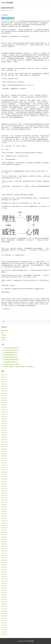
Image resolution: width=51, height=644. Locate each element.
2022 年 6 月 (4, 481)
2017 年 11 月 (4, 609)
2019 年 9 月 (4, 558)
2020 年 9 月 (4, 530)
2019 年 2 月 (4, 574)
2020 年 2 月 (4, 546)
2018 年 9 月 (4, 586)
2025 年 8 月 (4, 393)
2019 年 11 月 (4, 553)
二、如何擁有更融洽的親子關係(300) (10, 350)
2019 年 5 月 (4, 567)
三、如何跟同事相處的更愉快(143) (10, 353)
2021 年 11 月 (4, 498)
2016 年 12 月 (4, 634)
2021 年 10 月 (4, 500)
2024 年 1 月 (4, 437)
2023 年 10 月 (4, 444)
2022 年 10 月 (4, 472)
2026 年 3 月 (4, 377)
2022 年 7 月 (4, 479)
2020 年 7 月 (4, 535)
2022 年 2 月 (4, 491)
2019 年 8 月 (4, 560)
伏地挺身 (3, 335)
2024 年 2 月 (4, 435)
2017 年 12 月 (4, 607)
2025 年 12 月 (4, 384)
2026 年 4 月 (4, 375)
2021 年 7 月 (4, 507)
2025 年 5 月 (4, 400)
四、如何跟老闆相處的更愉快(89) (9, 355)
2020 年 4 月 (4, 542)
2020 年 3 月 (4, 544)
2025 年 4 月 (4, 402)
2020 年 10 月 (4, 528)
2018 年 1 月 (4, 604)
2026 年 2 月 (4, 379)
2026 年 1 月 (4, 382)
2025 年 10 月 (4, 389)
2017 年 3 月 (4, 627)
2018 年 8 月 (4, 588)
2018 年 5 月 (4, 595)
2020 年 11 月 (4, 525)
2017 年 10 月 (4, 611)
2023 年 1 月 (4, 465)
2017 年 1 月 (4, 632)
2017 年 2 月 (4, 630)
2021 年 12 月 (4, 495)
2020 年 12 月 (4, 523)
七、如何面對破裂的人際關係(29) (9, 362)
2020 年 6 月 (4, 537)
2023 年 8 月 (4, 449)
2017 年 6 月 (4, 620)
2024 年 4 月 (4, 430)
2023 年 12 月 (4, 440)
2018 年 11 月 (4, 581)
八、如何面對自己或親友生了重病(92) (10, 364)
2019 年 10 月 (4, 556)
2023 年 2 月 (4, 463)
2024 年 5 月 (4, 428)
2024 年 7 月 (4, 423)
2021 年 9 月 (4, 502)
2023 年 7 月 (4, 451)
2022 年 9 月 (4, 474)
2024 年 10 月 (4, 416)
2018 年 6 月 (4, 593)
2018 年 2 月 (4, 602)
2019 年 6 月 (4, 565)
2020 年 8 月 (4, 532)
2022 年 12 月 (4, 467)
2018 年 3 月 (4, 600)
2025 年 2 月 (4, 407)
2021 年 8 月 (4, 505)
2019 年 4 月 (4, 569)
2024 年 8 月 (4, 421)
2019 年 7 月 (4, 562)
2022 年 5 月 (4, 484)
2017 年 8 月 (4, 616)
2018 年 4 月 (4, 597)
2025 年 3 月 (4, 405)
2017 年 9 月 (4, 613)
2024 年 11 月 (4, 414)
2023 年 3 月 (4, 460)
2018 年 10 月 (4, 583)
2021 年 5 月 (4, 511)
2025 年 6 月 (4, 398)
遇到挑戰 (3, 337)
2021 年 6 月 (4, 509)
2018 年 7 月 (4, 590)
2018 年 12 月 (4, 579)
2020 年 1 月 (4, 549)
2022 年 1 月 (4, 493)
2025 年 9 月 (4, 391)
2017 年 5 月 (4, 623)
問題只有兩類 (5, 330)
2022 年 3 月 (4, 488)
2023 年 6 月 (4, 454)
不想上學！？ (5, 340)
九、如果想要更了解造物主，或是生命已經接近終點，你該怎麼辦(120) (18, 367)
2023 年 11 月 (4, 442)
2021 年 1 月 (4, 521)
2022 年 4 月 (4, 486)
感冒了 (3, 333)
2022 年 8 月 (4, 477)
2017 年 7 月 (4, 618)
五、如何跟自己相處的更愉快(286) (10, 357)
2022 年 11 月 (4, 470)
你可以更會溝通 (7, 3)
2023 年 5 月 (4, 456)
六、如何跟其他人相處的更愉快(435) (10, 360)
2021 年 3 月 (4, 516)
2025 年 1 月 (4, 409)
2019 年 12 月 (4, 551)
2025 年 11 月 (4, 386)
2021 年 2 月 (4, 518)
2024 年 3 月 (4, 433)
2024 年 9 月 (4, 419)
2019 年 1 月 (4, 576)
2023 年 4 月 (4, 458)
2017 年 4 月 (4, 625)
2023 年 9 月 (4, 447)
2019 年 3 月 (4, 572)
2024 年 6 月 (4, 426)
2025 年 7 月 (4, 396)
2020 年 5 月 (4, 539)
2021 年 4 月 (4, 514)
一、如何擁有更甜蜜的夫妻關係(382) (10, 348)
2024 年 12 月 (4, 412)
